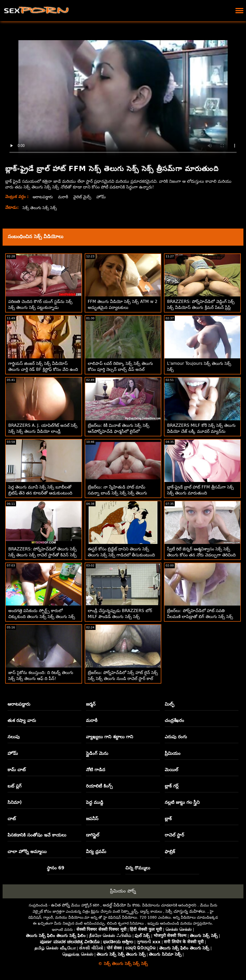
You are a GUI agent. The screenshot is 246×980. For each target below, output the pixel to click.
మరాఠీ (64, 197)
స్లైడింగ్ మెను (97, 753)
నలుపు (14, 737)
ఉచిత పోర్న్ (60, 905)
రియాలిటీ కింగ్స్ (99, 786)
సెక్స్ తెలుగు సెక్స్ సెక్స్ (40, 208)
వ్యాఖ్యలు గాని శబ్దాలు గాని (110, 737)
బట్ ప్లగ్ (15, 786)
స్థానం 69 (56, 868)
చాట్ (12, 819)
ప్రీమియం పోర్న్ (123, 891)
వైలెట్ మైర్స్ (84, 197)
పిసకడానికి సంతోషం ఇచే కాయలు (37, 835)
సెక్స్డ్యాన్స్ (129, 911)
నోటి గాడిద (96, 770)
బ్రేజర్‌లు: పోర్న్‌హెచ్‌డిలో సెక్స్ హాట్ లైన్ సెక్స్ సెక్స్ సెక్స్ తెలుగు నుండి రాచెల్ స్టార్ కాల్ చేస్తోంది (123, 679)
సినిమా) (15, 802)
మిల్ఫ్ (169, 704)
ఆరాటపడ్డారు (43, 197)
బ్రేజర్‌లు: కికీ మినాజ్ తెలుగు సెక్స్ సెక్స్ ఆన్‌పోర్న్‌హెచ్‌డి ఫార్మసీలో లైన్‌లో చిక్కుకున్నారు (119, 431)
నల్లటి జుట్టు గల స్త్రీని (182, 802)
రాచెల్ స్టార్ (174, 835)
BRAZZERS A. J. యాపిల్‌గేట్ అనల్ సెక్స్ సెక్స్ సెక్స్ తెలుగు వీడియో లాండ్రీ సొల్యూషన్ (43, 431)
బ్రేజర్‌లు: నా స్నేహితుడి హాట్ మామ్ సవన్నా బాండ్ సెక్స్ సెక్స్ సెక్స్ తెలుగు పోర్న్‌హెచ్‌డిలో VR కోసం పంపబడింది (117, 493)
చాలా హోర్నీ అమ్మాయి (27, 851)
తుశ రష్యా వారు (22, 720)
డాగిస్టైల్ (93, 835)
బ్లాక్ (168, 819)
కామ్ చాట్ (17, 770)
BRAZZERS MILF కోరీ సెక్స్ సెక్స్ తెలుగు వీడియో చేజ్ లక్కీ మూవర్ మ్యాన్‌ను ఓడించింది (201, 431)
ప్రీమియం (173, 753)
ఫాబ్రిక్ (170, 851)
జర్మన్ (91, 704)
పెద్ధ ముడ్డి (95, 802)
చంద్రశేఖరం (174, 720)
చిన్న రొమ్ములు (138, 868)
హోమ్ (104, 197)
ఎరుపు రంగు (176, 737)
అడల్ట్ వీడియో (114, 905)
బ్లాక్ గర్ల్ (172, 786)
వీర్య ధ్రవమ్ (96, 851)
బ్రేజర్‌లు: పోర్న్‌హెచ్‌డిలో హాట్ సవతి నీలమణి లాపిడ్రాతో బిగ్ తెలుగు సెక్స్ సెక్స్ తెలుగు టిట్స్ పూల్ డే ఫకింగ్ (200, 617)
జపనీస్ (92, 819)
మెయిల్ (171, 770)
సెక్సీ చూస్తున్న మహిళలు (185, 911)
